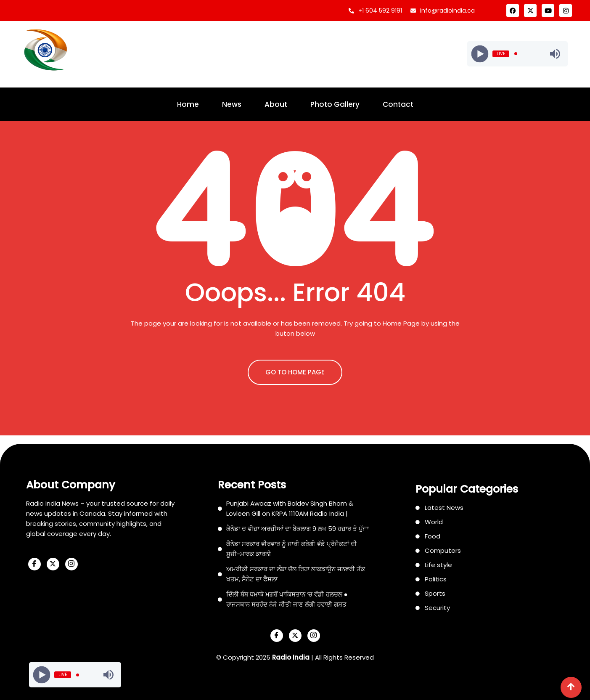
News (232, 104)
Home (188, 104)
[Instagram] (71, 564)
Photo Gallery (335, 104)
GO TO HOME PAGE (295, 372)
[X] (53, 564)
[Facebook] (34, 564)
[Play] (480, 54)
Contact (398, 104)
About (276, 104)
